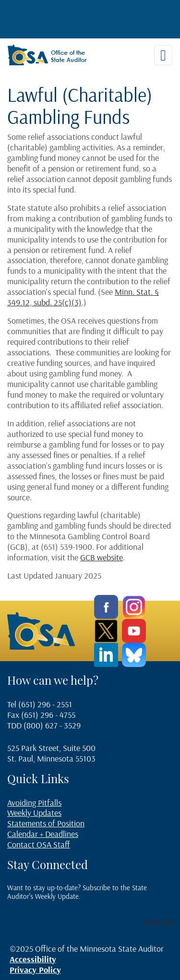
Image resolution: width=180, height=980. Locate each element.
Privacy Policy (35, 970)
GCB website (102, 557)
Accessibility (33, 959)
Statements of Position (46, 823)
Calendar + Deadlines (43, 834)
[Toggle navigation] (163, 55)
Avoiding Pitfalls (34, 803)
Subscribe (158, 922)
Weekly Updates (34, 813)
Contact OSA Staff (39, 844)
